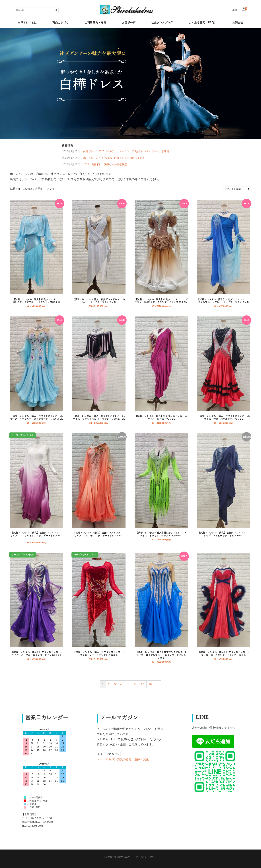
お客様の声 (129, 22)
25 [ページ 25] (143, 684)
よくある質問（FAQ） (203, 22)
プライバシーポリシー (147, 857)
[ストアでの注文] (238, 189)
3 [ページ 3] (115, 684)
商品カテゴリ (61, 22)
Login (235, 10)
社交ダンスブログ (162, 22)
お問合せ (238, 22)
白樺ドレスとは (27, 22)
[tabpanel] (130, 84)
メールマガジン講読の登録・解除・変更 (123, 759)
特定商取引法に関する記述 (117, 857)
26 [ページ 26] (150, 684)
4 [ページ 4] (121, 684)
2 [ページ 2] (109, 684)
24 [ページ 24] (135, 684)
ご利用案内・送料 (95, 22)
